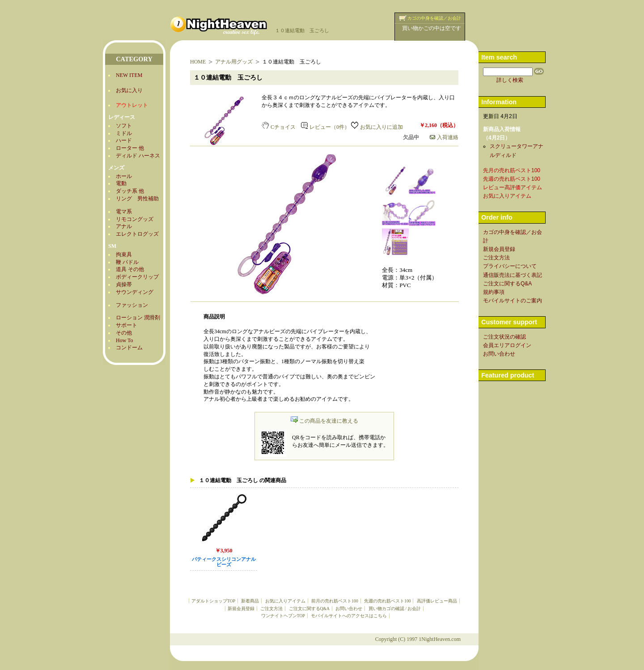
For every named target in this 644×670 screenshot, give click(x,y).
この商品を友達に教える (324, 421)
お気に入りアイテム (285, 601)
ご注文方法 (271, 609)
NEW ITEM (129, 75)
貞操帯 (124, 284)
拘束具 (124, 254)
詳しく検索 (510, 80)
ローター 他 (130, 148)
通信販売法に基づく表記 (513, 275)
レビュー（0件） (325, 127)
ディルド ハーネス (138, 156)
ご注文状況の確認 (504, 337)
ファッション (132, 305)
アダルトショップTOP (213, 601)
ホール (124, 176)
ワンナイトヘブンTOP (283, 616)
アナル (124, 226)
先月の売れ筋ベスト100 (512, 170)
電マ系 (124, 212)
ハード (124, 140)
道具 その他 (130, 269)
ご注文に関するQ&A (309, 609)
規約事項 (494, 292)
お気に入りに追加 (377, 127)
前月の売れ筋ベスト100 (335, 601)
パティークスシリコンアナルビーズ (224, 562)
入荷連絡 (444, 137)
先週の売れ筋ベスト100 (387, 601)
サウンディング (135, 292)
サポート (127, 325)
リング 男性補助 (137, 199)
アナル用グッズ (234, 62)
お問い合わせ (349, 609)
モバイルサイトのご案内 (513, 301)
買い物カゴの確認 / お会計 (395, 609)
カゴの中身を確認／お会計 (434, 18)
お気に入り (129, 90)
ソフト (124, 126)
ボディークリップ (137, 277)
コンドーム (129, 348)
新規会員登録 (241, 609)
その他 (124, 333)
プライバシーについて (510, 266)
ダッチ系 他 (130, 191)
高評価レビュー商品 (437, 601)
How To (125, 340)
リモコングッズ (135, 219)
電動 (121, 183)
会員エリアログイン (507, 345)
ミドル (124, 133)
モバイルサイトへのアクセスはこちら (349, 616)
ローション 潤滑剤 (138, 318)
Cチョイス (279, 127)
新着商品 (250, 601)
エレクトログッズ (137, 234)
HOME (198, 62)
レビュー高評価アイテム (513, 187)
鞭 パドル (127, 262)
